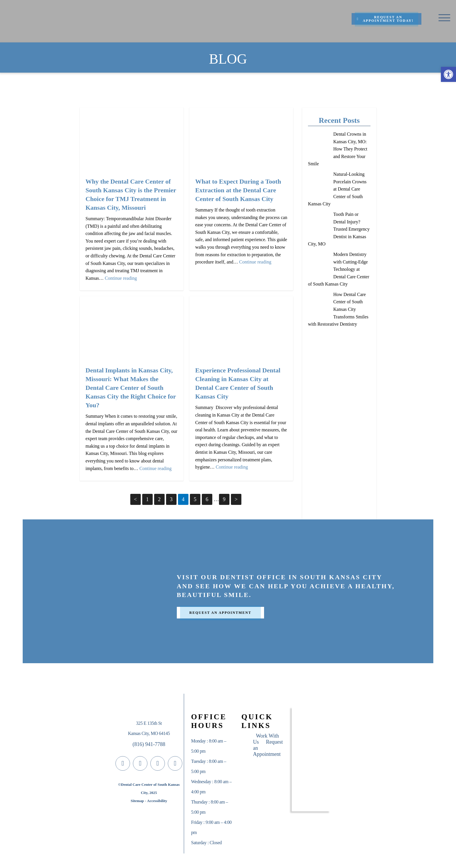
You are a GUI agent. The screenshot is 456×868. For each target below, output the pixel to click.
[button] (448, 74)
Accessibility (157, 801)
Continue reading (121, 278)
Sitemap (137, 801)
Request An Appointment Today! (385, 19)
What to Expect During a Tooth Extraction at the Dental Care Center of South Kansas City (238, 190)
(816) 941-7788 (149, 744)
